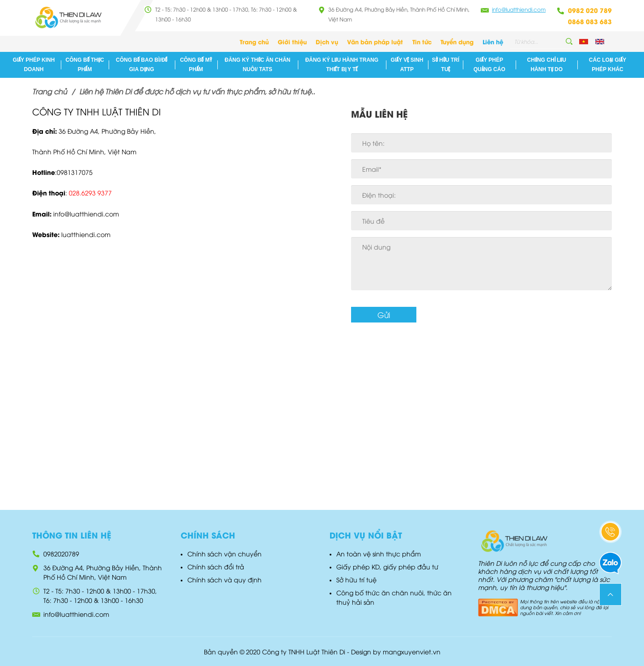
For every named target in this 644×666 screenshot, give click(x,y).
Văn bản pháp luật (375, 41)
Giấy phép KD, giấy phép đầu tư (387, 566)
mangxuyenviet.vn (412, 651)
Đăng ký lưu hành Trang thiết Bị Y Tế (342, 65)
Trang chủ (254, 41)
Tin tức (422, 41)
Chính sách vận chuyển (225, 554)
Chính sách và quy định (225, 579)
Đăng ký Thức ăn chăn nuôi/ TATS (257, 65)
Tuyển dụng (457, 41)
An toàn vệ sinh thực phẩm (379, 554)
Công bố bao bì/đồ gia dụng (142, 65)
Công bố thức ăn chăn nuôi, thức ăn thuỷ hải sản (394, 597)
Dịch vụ (327, 41)
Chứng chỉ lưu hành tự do (547, 65)
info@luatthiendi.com (519, 9)
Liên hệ (493, 41)
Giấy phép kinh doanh (34, 65)
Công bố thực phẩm (85, 65)
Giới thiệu (292, 41)
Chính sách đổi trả (216, 566)
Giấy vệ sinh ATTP (407, 65)
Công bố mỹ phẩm (196, 65)
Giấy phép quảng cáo (489, 65)
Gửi (384, 315)
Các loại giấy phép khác (608, 65)
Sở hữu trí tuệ (446, 65)
